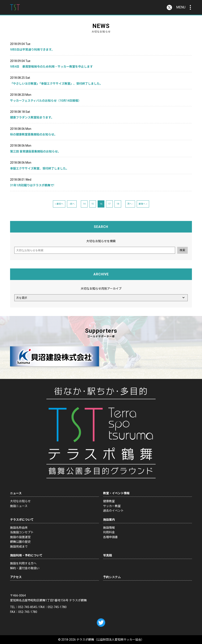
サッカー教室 (112, 506)
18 (118, 204)
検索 (182, 250)
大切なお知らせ (20, 501)
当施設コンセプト (22, 532)
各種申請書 (110, 537)
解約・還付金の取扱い (25, 568)
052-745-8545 (28, 607)
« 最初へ (59, 204)
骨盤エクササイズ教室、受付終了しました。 (39, 168)
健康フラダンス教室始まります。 (32, 117)
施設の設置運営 (20, 537)
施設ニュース (19, 506)
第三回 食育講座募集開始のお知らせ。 (35, 151)
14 (84, 204)
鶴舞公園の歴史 (20, 542)
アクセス (16, 577)
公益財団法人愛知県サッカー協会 (119, 640)
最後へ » (143, 204)
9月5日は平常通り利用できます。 (32, 50)
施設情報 (109, 528)
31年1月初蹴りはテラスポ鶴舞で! (32, 185)
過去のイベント (113, 511)
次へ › (130, 204)
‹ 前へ (72, 204)
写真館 (108, 555)
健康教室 (109, 501)
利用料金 (109, 532)
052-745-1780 (57, 607)
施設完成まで (19, 547)
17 (109, 204)
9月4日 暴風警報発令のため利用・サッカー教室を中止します (51, 67)
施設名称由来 (19, 528)
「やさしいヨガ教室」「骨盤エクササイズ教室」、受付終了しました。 (56, 84)
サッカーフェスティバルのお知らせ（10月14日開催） (46, 101)
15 (93, 204)
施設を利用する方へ (23, 563)
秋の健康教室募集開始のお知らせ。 (34, 134)
